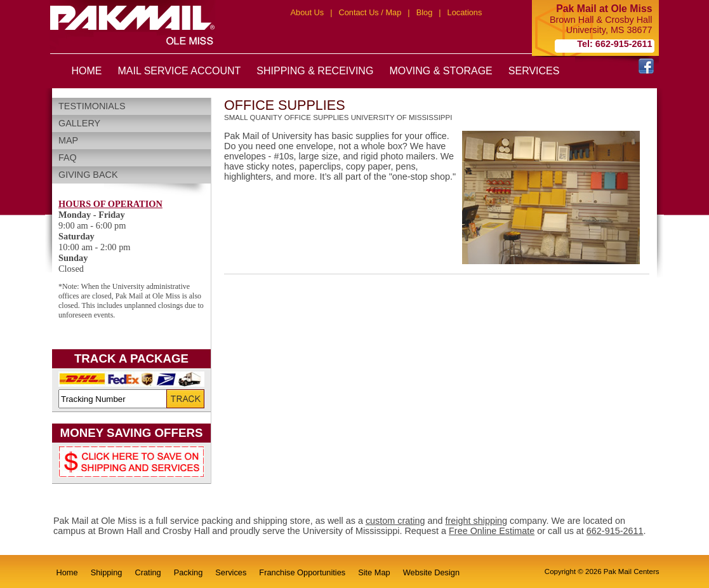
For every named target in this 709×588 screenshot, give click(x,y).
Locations (465, 12)
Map (68, 140)
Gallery (79, 123)
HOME (87, 71)
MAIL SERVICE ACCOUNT (180, 71)
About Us (308, 12)
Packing (189, 572)
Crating (148, 572)
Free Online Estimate (492, 531)
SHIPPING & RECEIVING (315, 71)
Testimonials (92, 106)
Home (67, 572)
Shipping (107, 572)
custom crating (395, 521)
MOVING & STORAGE (441, 71)
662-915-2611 (615, 531)
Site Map (374, 572)
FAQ (68, 157)
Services (231, 572)
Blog (425, 12)
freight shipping (477, 521)
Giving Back (88, 175)
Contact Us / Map (370, 12)
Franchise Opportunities (302, 572)
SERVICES (534, 71)
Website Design (431, 572)
